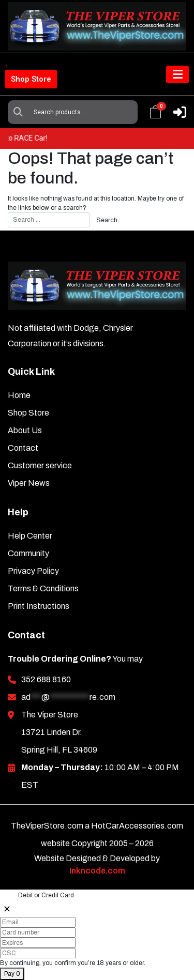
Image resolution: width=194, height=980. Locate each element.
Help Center (30, 536)
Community (28, 553)
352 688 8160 (46, 679)
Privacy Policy (33, 571)
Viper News (29, 483)
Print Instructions (39, 606)
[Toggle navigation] (177, 74)
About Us (25, 430)
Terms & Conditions (43, 588)
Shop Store (31, 79)
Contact (23, 448)
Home (19, 395)
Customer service (40, 465)
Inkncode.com (97, 871)
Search (18, 112)
